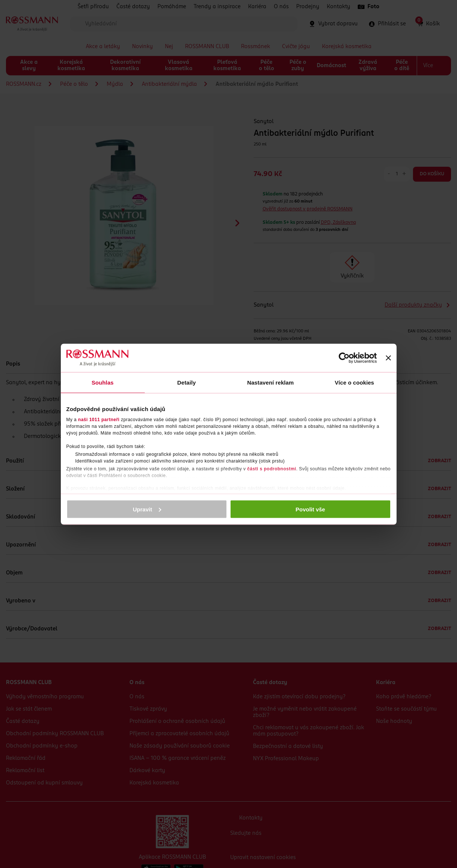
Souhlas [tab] (102, 382)
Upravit (147, 509)
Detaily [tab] (187, 382)
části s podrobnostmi (272, 469)
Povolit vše (310, 509)
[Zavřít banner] (388, 358)
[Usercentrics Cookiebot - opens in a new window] (344, 358)
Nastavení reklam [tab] (270, 382)
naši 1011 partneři (99, 420)
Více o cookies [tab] (354, 382)
